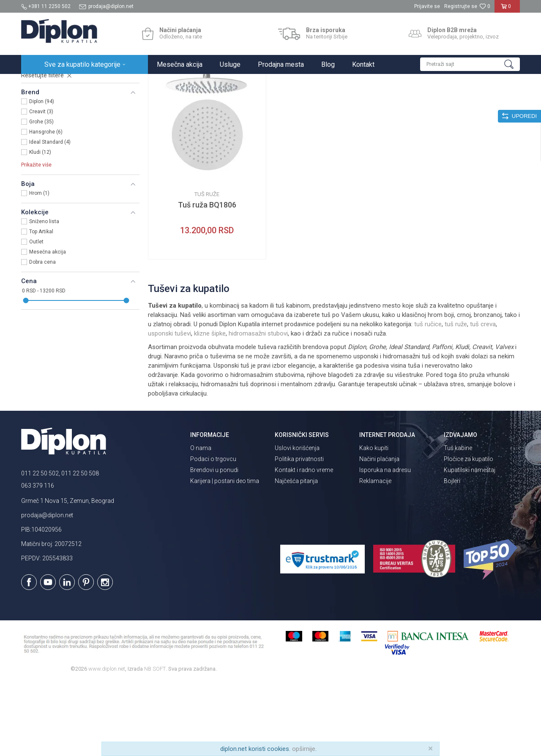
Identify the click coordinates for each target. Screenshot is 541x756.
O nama (201, 522)
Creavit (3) (41, 186)
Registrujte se (461, 6)
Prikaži (429, 100)
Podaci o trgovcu (213, 533)
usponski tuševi (169, 407)
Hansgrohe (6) (46, 206)
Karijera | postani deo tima (225, 555)
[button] (470, 64)
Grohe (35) (41, 196)
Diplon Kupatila (40, 83)
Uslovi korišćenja (297, 522)
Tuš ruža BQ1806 (207, 279)
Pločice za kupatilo (469, 533)
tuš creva (483, 398)
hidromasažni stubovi (258, 407)
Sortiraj (351, 100)
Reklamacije (375, 555)
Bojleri (452, 555)
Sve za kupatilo (83, 83)
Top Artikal (41, 306)
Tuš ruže (37, 126)
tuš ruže (456, 398)
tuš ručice (428, 398)
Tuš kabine (458, 522)
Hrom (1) (39, 267)
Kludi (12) (40, 226)
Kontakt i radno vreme (304, 544)
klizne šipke (210, 407)
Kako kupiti (374, 522)
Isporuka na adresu (385, 544)
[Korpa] (507, 10)
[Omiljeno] (485, 6)
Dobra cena (42, 336)
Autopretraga (315, 100)
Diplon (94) (42, 175)
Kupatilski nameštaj (470, 544)
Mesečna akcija (48, 326)
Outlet (36, 316)
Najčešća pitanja (296, 555)
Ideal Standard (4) (50, 216)
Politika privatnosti (299, 533)
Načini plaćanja (379, 533)
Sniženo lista (44, 295)
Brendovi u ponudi (214, 544)
